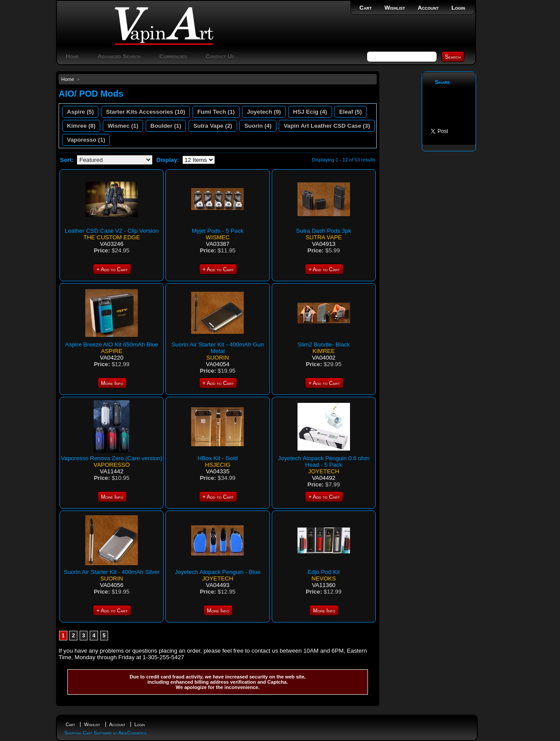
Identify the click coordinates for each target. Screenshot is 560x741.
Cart (366, 8)
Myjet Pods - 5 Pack (218, 231)
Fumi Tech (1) (216, 112)
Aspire (112, 351)
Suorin (218, 358)
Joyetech (324, 471)
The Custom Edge (111, 237)
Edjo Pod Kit (324, 572)
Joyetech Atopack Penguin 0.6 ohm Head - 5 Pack (324, 461)
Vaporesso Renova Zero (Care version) (112, 458)
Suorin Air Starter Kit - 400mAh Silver (112, 572)
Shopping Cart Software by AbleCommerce (105, 733)
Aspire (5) (80, 112)
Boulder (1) (166, 126)
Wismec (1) (123, 126)
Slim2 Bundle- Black (324, 344)
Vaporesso (112, 465)
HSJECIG (218, 465)
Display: (168, 160)
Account (428, 8)
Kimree (324, 351)
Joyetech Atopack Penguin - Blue (218, 572)
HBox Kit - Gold (218, 458)
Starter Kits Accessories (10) (145, 112)
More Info (112, 383)
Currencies (173, 56)
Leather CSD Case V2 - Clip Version (112, 231)
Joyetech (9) (264, 112)
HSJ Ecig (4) (310, 112)
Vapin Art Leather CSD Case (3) (327, 126)
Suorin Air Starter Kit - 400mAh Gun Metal (218, 348)
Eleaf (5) (350, 112)
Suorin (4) (258, 126)
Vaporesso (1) (86, 140)
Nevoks (324, 578)
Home (72, 56)
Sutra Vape (324, 237)
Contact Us (220, 56)
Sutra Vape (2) (213, 126)
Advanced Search (119, 56)
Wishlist (395, 8)
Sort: (67, 160)
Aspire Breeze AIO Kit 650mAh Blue (112, 344)
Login (458, 8)
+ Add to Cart (112, 269)
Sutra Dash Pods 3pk (324, 231)
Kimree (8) (81, 126)
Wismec (218, 237)
